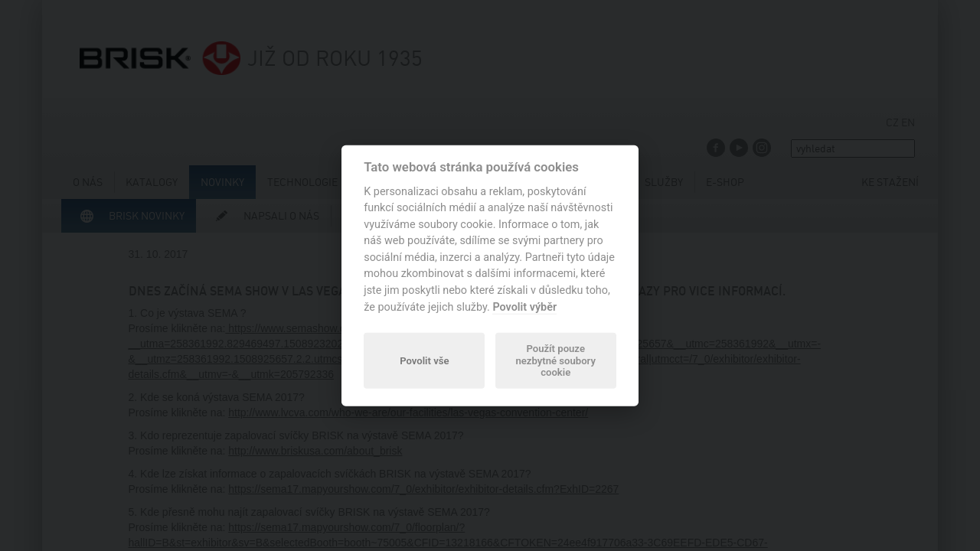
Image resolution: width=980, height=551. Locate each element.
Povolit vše (424, 360)
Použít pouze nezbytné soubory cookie (555, 361)
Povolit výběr (524, 306)
